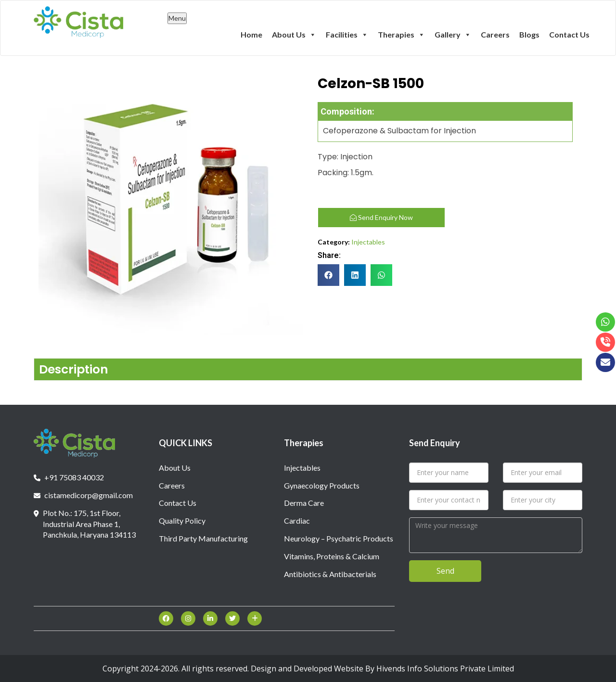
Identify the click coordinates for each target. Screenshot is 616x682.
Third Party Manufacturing (203, 538)
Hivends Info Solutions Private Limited (445, 669)
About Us (294, 34)
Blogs (529, 34)
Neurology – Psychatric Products (339, 538)
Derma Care (304, 503)
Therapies (401, 34)
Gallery (453, 34)
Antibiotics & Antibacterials (330, 574)
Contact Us (569, 34)
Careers (495, 34)
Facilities (347, 34)
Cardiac (297, 521)
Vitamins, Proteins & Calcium (332, 556)
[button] (328, 275)
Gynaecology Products (322, 485)
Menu (177, 18)
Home (251, 34)
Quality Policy (182, 521)
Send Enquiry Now (381, 217)
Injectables (368, 242)
